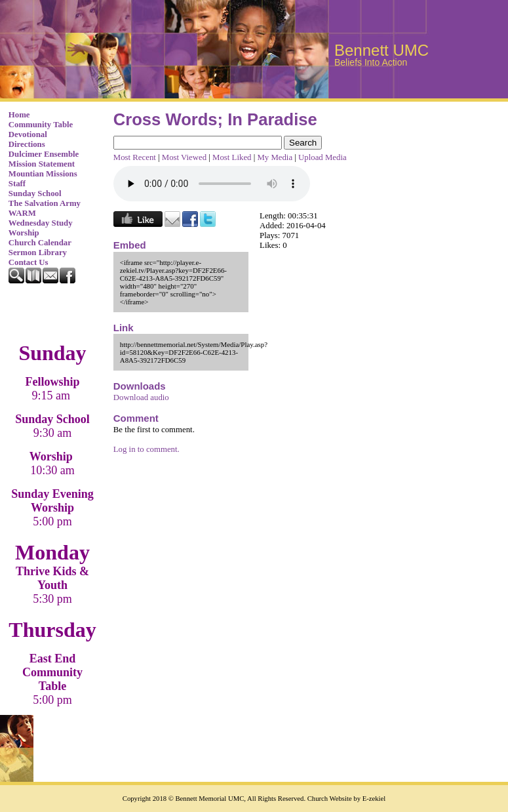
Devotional (28, 134)
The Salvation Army (45, 203)
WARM (22, 213)
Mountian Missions (43, 174)
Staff (17, 184)
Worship (24, 233)
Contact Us (29, 262)
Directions (27, 144)
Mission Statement (42, 164)
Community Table (41, 125)
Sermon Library (38, 253)
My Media (275, 157)
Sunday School (35, 193)
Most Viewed (184, 157)
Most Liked (232, 157)
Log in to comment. (147, 449)
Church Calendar (40, 243)
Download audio (141, 397)
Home (19, 115)
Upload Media (322, 157)
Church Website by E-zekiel (346, 799)
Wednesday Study (41, 223)
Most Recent (135, 157)
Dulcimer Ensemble (44, 154)
